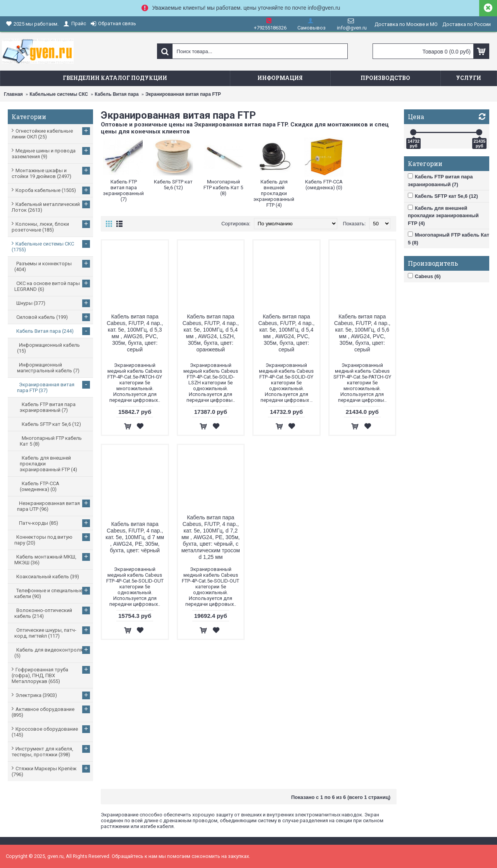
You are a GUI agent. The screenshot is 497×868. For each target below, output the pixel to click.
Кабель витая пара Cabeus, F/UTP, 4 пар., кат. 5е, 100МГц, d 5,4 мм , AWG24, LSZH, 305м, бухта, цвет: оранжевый (211, 333)
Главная (13, 94)
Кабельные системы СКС (59, 94)
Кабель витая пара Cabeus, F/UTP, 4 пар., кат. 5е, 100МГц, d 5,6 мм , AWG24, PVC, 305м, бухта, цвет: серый (362, 333)
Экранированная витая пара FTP (183, 94)
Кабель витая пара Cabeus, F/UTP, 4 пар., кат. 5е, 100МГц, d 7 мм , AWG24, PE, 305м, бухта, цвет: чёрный (135, 537)
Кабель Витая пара (116, 94)
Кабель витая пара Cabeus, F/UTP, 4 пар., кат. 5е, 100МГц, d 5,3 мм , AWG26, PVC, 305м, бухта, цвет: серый (135, 333)
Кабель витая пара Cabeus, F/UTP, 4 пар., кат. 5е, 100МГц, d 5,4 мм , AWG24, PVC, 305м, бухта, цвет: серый (286, 333)
